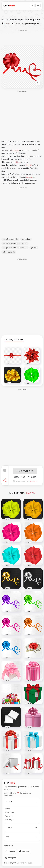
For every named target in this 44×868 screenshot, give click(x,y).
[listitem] (10, 851)
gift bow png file (9, 252)
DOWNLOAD (25, 471)
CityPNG (16, 150)
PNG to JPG (10, 820)
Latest (8, 809)
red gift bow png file (10, 239)
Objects (18, 162)
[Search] (32, 6)
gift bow (34, 248)
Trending (9, 816)
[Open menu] (38, 6)
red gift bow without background (15, 243)
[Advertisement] (22, 38)
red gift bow (26, 239)
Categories (10, 812)
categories (30, 177)
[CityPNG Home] (9, 6)
